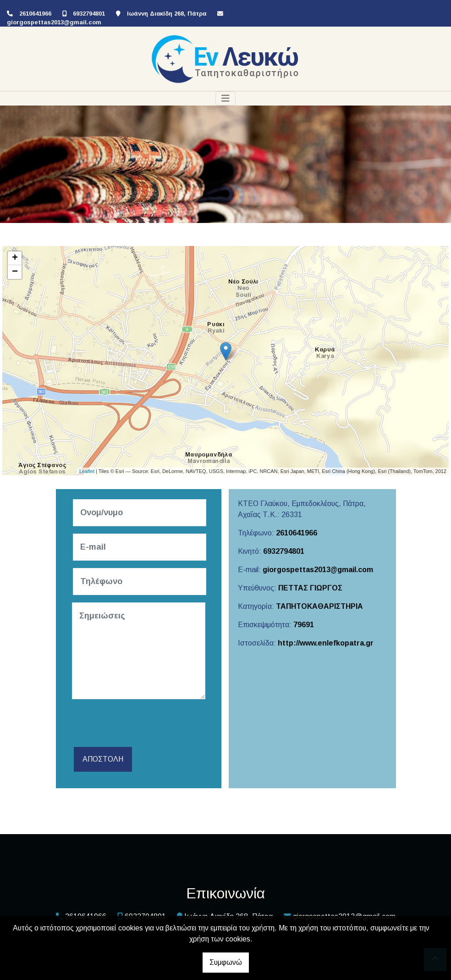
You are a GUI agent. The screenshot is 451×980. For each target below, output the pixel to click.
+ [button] (15, 258)
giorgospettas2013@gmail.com (54, 22)
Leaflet (87, 471)
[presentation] (142, 724)
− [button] (15, 272)
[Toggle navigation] (225, 98)
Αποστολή (103, 759)
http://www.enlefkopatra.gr (326, 643)
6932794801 (89, 14)
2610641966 (35, 14)
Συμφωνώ (226, 962)
